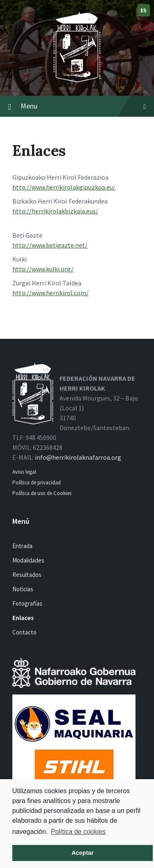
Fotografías (27, 603)
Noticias (23, 589)
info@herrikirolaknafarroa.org (78, 457)
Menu (83, 106)
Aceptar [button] (83, 853)
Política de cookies (78, 832)
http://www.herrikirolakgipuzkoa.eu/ (64, 187)
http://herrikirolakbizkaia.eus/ (55, 211)
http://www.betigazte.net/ (50, 245)
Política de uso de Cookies (43, 493)
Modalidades (28, 560)
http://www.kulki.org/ (43, 269)
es (144, 10)
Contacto (24, 632)
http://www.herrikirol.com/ (51, 293)
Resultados (27, 575)
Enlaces (23, 618)
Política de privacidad (37, 483)
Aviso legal (24, 472)
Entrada (22, 546)
